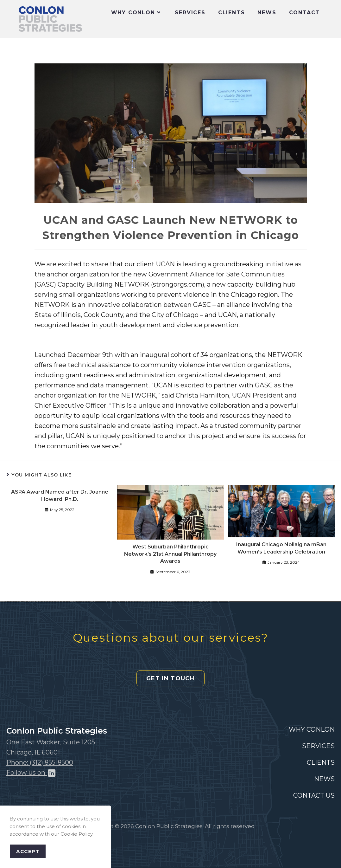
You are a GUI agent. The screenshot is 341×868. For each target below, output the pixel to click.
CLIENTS (321, 762)
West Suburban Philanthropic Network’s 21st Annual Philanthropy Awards (170, 554)
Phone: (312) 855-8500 (40, 762)
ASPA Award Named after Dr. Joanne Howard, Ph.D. (60, 495)
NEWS (324, 779)
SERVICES (318, 746)
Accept (28, 851)
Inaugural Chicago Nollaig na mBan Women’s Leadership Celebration (281, 548)
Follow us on (31, 773)
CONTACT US (314, 795)
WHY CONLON (312, 729)
